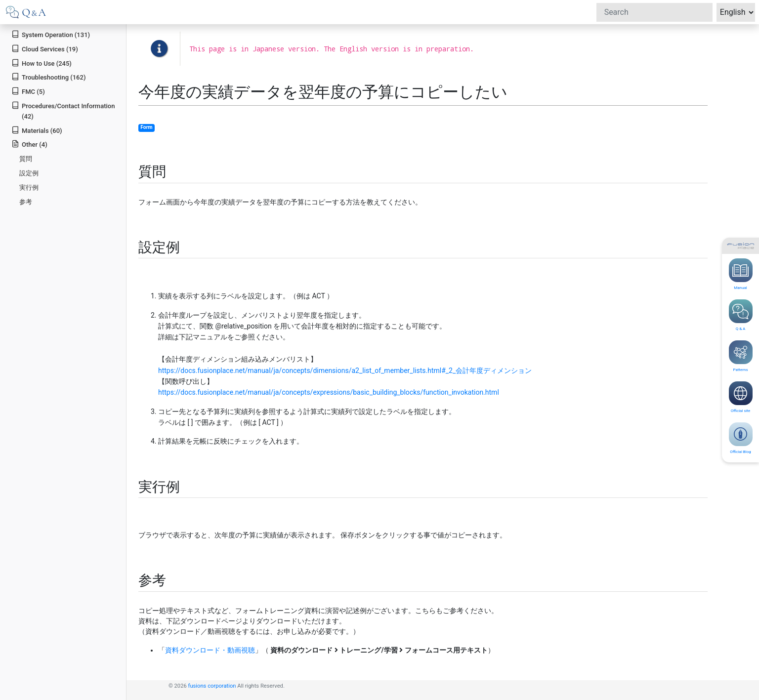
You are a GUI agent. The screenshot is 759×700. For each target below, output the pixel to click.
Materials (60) (37, 130)
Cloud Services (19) (45, 49)
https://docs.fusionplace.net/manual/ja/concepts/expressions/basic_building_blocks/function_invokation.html (329, 392)
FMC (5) (28, 91)
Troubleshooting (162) (48, 77)
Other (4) (29, 144)
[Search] (654, 12)
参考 (26, 202)
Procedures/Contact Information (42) (63, 111)
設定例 (29, 173)
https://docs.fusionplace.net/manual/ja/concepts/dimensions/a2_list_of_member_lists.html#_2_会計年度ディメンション (345, 371)
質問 (26, 159)
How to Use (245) (42, 63)
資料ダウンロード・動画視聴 (210, 650)
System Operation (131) (51, 34)
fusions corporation (212, 686)
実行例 (29, 187)
